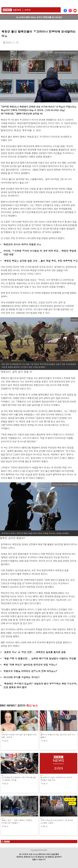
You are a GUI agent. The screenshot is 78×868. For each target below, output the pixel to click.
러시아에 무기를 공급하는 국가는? (21, 677)
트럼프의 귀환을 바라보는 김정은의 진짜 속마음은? (30, 671)
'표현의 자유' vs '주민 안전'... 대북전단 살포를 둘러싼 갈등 (35, 652)
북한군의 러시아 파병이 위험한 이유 (22, 244)
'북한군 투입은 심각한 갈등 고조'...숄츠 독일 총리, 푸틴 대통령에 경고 (41, 261)
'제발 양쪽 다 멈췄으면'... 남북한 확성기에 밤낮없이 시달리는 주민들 (40, 658)
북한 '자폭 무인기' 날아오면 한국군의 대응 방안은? (30, 665)
